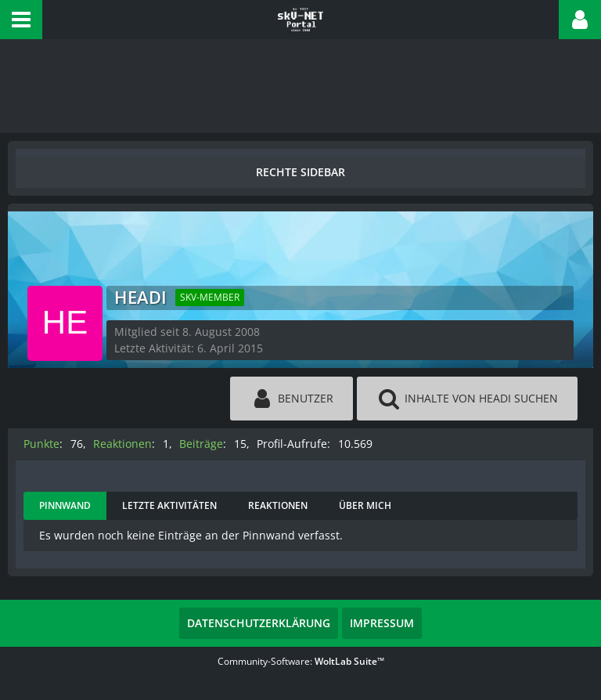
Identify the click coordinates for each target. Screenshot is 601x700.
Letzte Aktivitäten (169, 505)
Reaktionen (278, 505)
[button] (21, 20)
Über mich (365, 505)
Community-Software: (301, 661)
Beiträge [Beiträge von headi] (201, 444)
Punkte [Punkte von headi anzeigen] (41, 444)
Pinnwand (65, 505)
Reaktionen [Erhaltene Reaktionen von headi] (122, 444)
